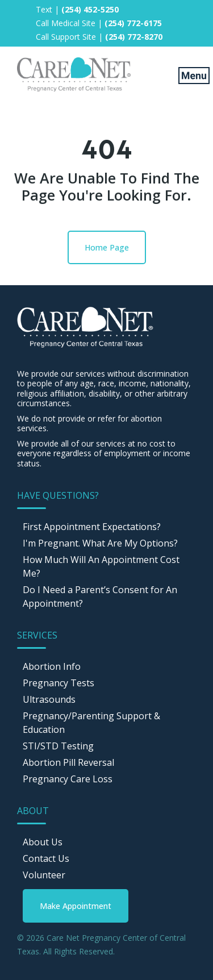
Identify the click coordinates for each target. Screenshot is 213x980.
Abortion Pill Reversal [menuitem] (68, 762)
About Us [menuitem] (43, 842)
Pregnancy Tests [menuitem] (59, 683)
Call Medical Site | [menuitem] (99, 23)
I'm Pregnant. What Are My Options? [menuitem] (100, 543)
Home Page (107, 247)
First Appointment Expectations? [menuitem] (92, 527)
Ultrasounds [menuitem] (49, 699)
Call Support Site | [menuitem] (99, 37)
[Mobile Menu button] (186, 75)
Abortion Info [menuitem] (52, 666)
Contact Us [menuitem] (46, 858)
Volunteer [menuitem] (44, 875)
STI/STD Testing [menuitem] (58, 746)
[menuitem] (76, 906)
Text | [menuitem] (77, 9)
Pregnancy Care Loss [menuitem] (68, 779)
